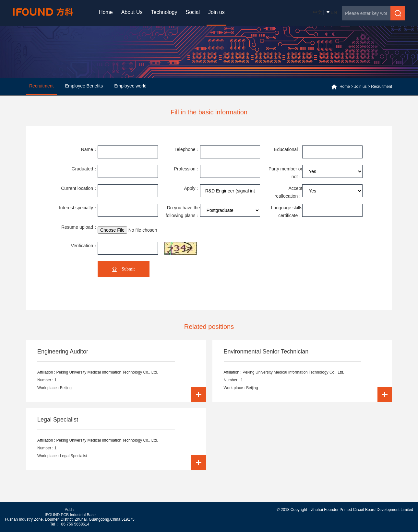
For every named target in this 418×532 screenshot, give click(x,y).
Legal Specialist (58, 420)
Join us (216, 12)
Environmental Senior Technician (266, 352)
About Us (132, 12)
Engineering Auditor (63, 352)
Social (193, 12)
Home (106, 12)
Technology (164, 12)
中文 (317, 12)
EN (334, 12)
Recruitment (382, 87)
